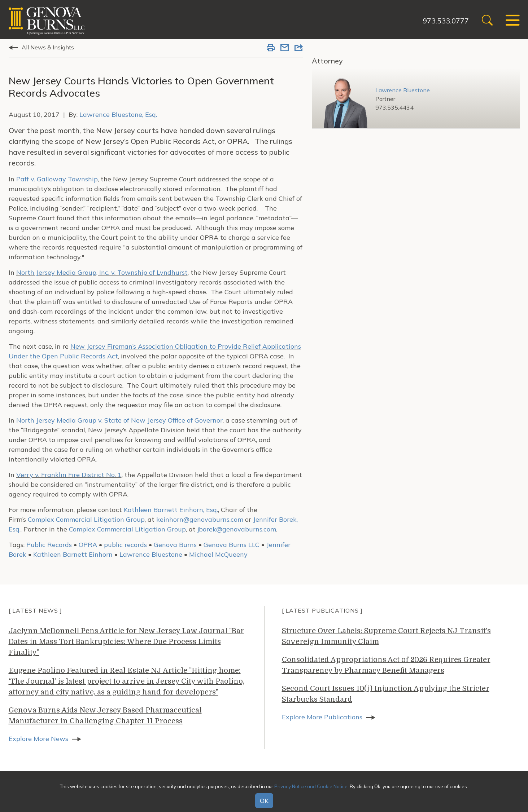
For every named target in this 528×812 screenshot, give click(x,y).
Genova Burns (175, 545)
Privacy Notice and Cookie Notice (311, 786)
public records (125, 545)
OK (264, 801)
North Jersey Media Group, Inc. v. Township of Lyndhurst (102, 272)
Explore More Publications (322, 717)
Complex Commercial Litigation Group (86, 519)
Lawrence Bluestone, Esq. (118, 114)
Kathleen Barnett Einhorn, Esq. (171, 510)
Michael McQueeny (218, 554)
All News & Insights (48, 47)
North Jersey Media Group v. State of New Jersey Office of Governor (119, 420)
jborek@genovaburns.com (237, 529)
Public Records (49, 545)
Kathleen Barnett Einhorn (73, 554)
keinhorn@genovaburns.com (200, 519)
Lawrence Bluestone (151, 554)
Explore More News (38, 739)
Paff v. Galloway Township (57, 179)
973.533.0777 (446, 21)
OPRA (88, 545)
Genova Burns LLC (232, 545)
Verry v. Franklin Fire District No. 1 (69, 475)
